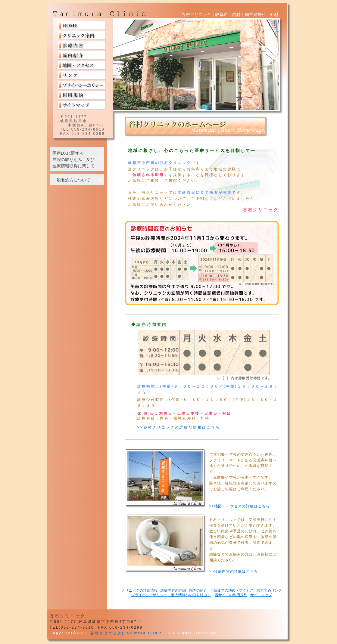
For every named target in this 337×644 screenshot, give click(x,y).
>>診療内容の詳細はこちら (234, 571)
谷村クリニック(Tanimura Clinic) (127, 633)
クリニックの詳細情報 (139, 590)
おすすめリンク (269, 590)
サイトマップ (261, 595)
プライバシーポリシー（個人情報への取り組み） (171, 595)
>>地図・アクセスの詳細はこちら (240, 506)
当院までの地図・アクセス (232, 590)
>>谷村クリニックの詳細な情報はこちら (179, 427)
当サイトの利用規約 (231, 595)
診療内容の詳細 (173, 590)
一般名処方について (71, 180)
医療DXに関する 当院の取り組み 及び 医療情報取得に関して (73, 159)
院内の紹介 (198, 590)
